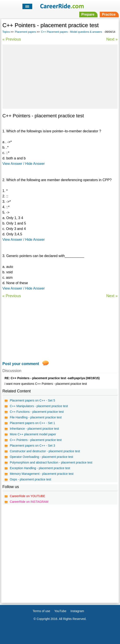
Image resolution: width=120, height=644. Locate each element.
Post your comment (21, 364)
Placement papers (25, 32)
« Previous (12, 39)
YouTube (60, 611)
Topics (6, 32)
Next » (112, 39)
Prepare (88, 14)
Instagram (77, 611)
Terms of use (41, 611)
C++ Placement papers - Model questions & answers (71, 32)
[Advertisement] (60, 76)
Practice (109, 14)
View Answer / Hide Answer (24, 164)
